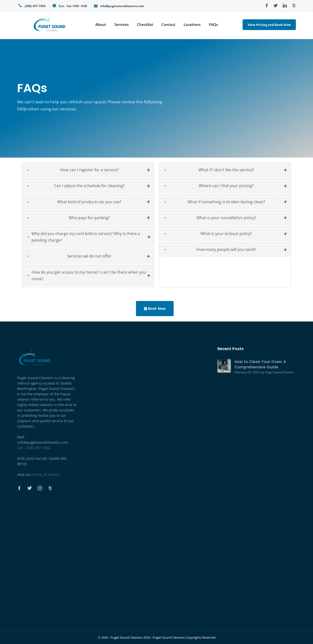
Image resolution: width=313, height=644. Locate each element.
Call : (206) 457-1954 (34, 448)
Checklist (145, 24)
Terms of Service (46, 475)
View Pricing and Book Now (269, 25)
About (101, 24)
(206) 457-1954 (35, 6)
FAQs (213, 24)
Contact (168, 24)
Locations (192, 24)
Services (122, 24)
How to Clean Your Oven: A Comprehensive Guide (260, 364)
